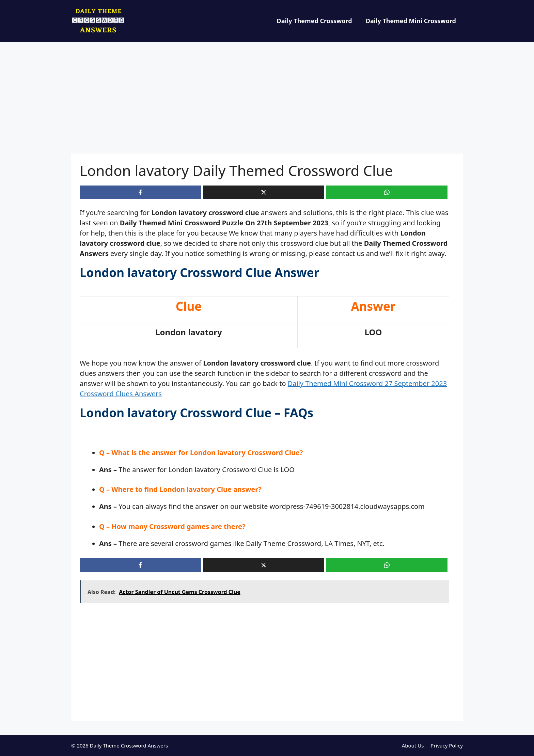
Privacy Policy (447, 745)
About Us (413, 745)
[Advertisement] (267, 103)
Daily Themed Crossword (315, 21)
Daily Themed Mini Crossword (411, 21)
